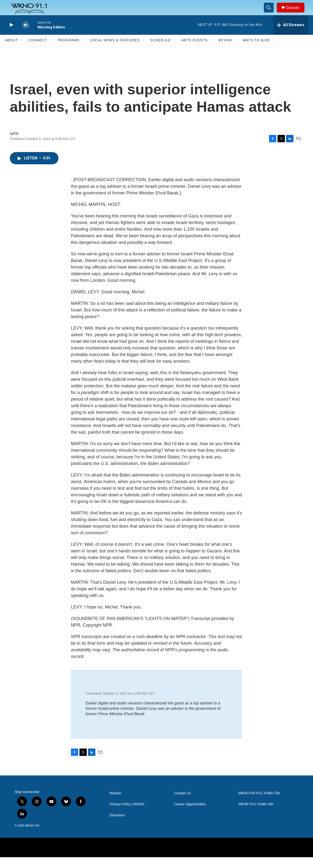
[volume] (26, 36)
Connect (38, 51)
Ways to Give (256, 51)
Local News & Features (115, 51)
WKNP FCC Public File (256, 815)
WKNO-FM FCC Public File (259, 804)
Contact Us (182, 804)
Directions (117, 826)
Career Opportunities (190, 815)
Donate (296, 13)
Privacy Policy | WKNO (127, 815)
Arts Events (194, 51)
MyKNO (225, 51)
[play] (11, 36)
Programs (68, 51)
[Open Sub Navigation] (22, 51)
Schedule (160, 51)
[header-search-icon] (271, 13)
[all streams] (291, 36)
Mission (115, 804)
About (11, 51)
